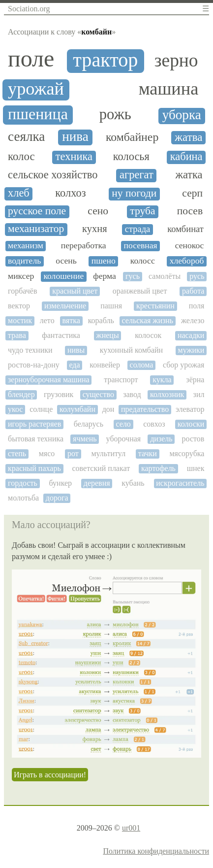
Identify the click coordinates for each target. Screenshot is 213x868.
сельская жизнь (148, 320)
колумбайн (77, 409)
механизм (26, 246)
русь (197, 276)
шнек (196, 468)
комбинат (185, 229)
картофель (158, 468)
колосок (148, 335)
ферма (105, 276)
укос (15, 409)
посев (190, 211)
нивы (76, 350)
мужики (191, 350)
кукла (162, 380)
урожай (36, 89)
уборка (182, 115)
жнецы (108, 335)
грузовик (59, 394)
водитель (24, 261)
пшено (104, 261)
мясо (47, 453)
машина (169, 89)
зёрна (195, 380)
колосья (131, 157)
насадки (191, 335)
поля (197, 306)
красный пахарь (34, 468)
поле (31, 59)
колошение (63, 276)
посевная (141, 246)
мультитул (108, 453)
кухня (95, 229)
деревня (97, 483)
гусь (133, 276)
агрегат (137, 175)
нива (75, 137)
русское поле (37, 211)
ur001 (131, 828)
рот (73, 453)
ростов (193, 439)
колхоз (70, 193)
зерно (176, 60)
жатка (189, 175)
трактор (105, 60)
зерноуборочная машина (49, 380)
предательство (145, 409)
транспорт (121, 380)
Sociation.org (29, 9)
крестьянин (155, 306)
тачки (148, 453)
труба (142, 211)
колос (21, 156)
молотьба (23, 498)
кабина (186, 157)
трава (17, 335)
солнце (41, 409)
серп (192, 193)
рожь (115, 115)
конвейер (105, 365)
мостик (20, 320)
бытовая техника (36, 439)
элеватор (190, 409)
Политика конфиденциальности (156, 851)
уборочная (124, 439)
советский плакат (101, 468)
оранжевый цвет (140, 291)
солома (142, 365)
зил (199, 394)
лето (47, 320)
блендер (21, 394)
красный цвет (75, 291)
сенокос (190, 246)
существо (98, 394)
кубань (133, 483)
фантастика (61, 335)
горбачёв (22, 291)
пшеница (38, 114)
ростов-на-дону (34, 365)
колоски (191, 424)
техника (74, 157)
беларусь (89, 424)
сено (98, 211)
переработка (84, 246)
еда (74, 365)
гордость (23, 483)
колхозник (167, 394)
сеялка (26, 137)
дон (108, 409)
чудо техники (30, 350)
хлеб (19, 193)
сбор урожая (184, 365)
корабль (101, 320)
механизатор (36, 229)
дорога (57, 498)
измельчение (65, 306)
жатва (188, 137)
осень (66, 261)
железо (193, 320)
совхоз (154, 424)
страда (138, 229)
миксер (21, 276)
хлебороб (187, 261)
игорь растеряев (34, 424)
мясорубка (187, 453)
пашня (111, 306)
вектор (19, 306)
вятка (71, 320)
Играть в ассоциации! (50, 775)
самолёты (165, 276)
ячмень (85, 439)
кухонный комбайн (132, 350)
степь (17, 453)
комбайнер (132, 137)
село (123, 424)
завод (132, 394)
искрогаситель (180, 483)
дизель (161, 439)
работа (193, 291)
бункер (61, 483)
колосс (143, 261)
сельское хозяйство (53, 175)
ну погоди (134, 193)
